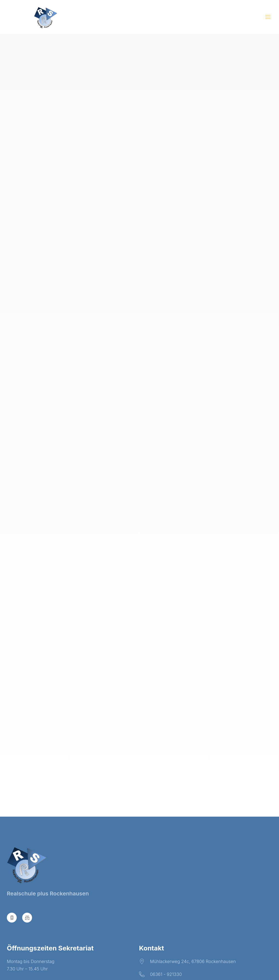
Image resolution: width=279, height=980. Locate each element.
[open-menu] (268, 18)
